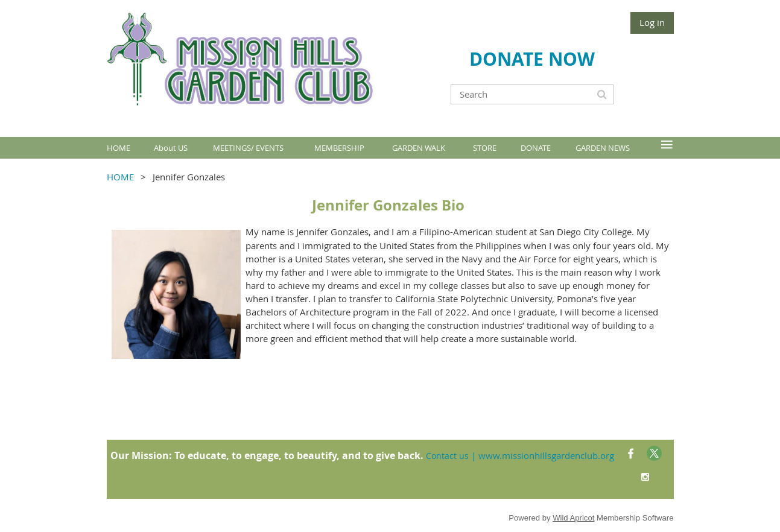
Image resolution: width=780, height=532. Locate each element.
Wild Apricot (573, 518)
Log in (652, 22)
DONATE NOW (532, 59)
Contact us (447, 456)
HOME (120, 177)
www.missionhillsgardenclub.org (546, 455)
